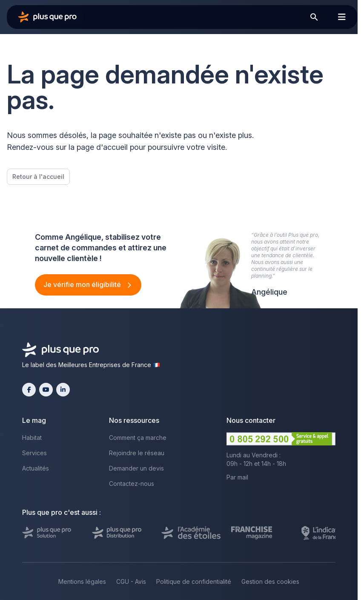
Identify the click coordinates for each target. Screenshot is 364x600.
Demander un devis (136, 468)
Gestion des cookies (270, 581)
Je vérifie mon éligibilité (83, 284)
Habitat (32, 438)
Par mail (237, 477)
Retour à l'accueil (38, 177)
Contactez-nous (132, 484)
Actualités (36, 468)
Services (34, 453)
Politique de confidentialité (194, 581)
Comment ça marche (138, 438)
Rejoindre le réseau (137, 453)
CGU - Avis (131, 581)
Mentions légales (82, 581)
